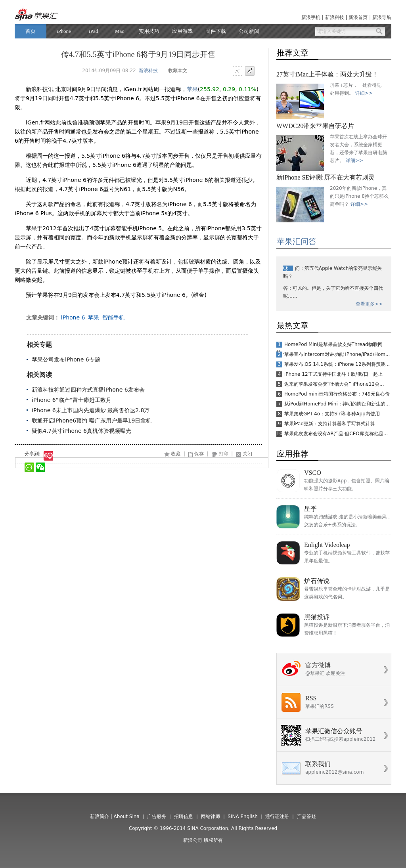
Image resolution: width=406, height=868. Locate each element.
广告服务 (157, 816)
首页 (31, 31)
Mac (120, 31)
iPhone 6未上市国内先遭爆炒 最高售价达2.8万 (91, 410)
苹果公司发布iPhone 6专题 (66, 359)
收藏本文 (178, 71)
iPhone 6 (73, 317)
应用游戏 (182, 31)
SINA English (243, 816)
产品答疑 (306, 816)
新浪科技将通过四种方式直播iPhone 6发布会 (88, 390)
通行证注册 (277, 816)
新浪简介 (100, 816)
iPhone (64, 31)
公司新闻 (249, 31)
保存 (199, 454)
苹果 (192, 89)
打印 (224, 454)
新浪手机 (311, 17)
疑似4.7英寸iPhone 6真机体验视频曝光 (81, 431)
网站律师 (211, 816)
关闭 (247, 454)
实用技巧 (149, 31)
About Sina (127, 816)
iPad (93, 31)
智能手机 (113, 317)
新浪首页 (358, 17)
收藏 (176, 454)
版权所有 (213, 840)
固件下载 (216, 31)
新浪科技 (335, 17)
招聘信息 (184, 816)
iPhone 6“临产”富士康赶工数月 (72, 400)
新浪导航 (382, 17)
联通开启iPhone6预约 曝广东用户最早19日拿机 (92, 421)
